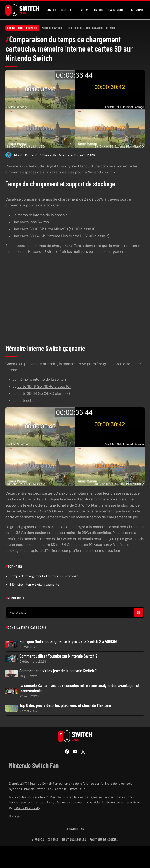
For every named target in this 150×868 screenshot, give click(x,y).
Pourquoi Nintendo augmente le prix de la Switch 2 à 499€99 (68, 641)
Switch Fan (77, 829)
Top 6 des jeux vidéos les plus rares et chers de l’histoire (65, 705)
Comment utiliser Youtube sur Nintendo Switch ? (58, 656)
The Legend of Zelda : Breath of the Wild (91, 28)
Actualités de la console (22, 28)
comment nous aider (86, 802)
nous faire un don (26, 808)
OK (139, 613)
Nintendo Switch (52, 28)
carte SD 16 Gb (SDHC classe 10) (44, 386)
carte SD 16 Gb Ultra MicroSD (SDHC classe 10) (58, 229)
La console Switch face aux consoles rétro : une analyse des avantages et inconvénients (80, 688)
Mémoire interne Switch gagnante (35, 584)
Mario (18, 155)
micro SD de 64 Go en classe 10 (67, 545)
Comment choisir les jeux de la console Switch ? (58, 671)
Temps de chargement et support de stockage (44, 576)
